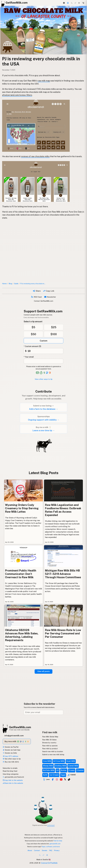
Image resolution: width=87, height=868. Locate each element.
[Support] (68, 3)
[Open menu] (83, 3)
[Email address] (43, 712)
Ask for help (58, 841)
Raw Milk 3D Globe (49, 740)
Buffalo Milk (49, 770)
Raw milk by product (50, 749)
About (30, 850)
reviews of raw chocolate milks (35, 156)
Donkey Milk (61, 766)
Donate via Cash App (12, 750)
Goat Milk (71, 761)
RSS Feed (36, 297)
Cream (72, 770)
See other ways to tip (12, 759)
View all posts (43, 671)
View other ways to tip (44, 379)
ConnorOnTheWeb (49, 863)
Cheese (80, 770)
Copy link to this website (13, 780)
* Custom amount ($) (32, 346)
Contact (37, 850)
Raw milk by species (50, 746)
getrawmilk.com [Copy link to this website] (55, 844)
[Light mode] (79, 3)
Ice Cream (54, 775)
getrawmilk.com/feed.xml (13, 777)
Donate (45, 850)
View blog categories (11, 774)
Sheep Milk (48, 766)
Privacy (57, 850)
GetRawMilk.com (20, 727)
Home (4, 284)
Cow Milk (47, 761)
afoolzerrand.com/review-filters (17, 95)
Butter (64, 770)
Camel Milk (73, 766)
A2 (58, 770)
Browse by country (49, 743)
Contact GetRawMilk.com (44, 301)
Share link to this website (13, 783)
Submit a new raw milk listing (53, 755)
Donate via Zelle (10, 753)
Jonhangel (51, 825)
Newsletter (50, 297)
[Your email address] (43, 361)
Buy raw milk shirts (11, 762)
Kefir (45, 775)
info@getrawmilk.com (14, 736)
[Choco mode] (75, 3)
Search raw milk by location (53, 751)
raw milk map (44, 81)
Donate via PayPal (11, 747)
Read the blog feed (10, 771)
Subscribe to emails (10, 768)
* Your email (29, 357)
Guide (16, 284)
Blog (10, 284)
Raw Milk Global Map (50, 737)
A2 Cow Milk (59, 761)
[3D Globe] (64, 3)
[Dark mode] (72, 3)
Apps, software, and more (51, 847)
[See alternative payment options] (47, 373)
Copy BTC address (10, 756)
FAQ (51, 850)
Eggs (63, 775)
